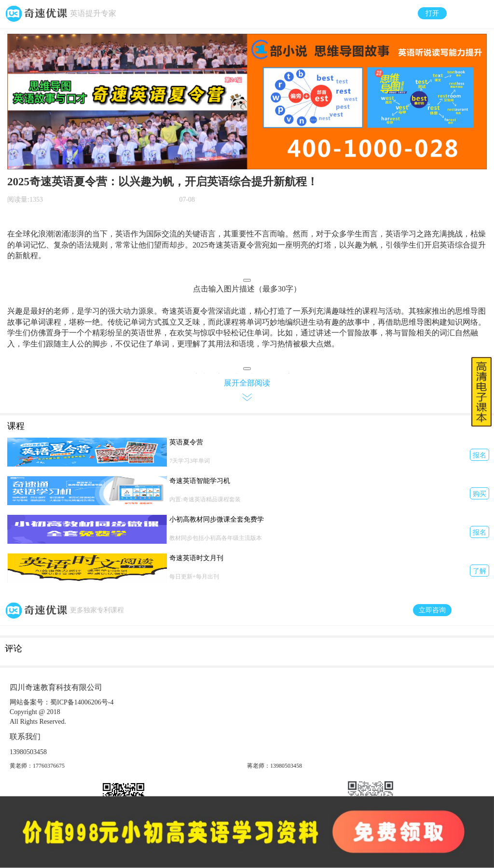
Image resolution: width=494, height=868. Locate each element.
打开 (432, 13)
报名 (480, 455)
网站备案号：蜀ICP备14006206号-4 (62, 702)
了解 (480, 571)
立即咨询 (432, 610)
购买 (480, 494)
